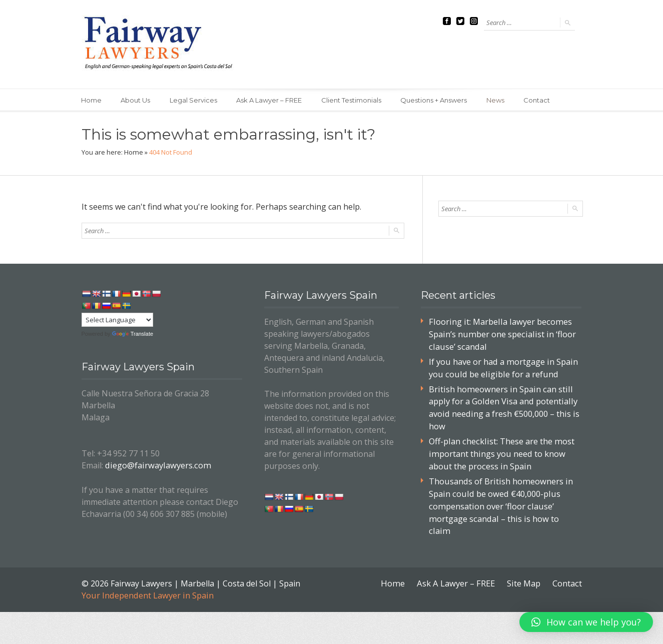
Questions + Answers (438, 100)
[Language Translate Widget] (117, 320)
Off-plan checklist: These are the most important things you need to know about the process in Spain (500, 449)
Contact (543, 100)
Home (92, 100)
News (500, 100)
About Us (137, 100)
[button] (586, 622)
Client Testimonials (355, 100)
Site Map (524, 565)
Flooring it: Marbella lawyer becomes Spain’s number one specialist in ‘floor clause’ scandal (500, 334)
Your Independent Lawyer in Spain (146, 577)
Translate (133, 334)
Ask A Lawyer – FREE (272, 100)
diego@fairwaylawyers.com (156, 465)
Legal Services (195, 100)
